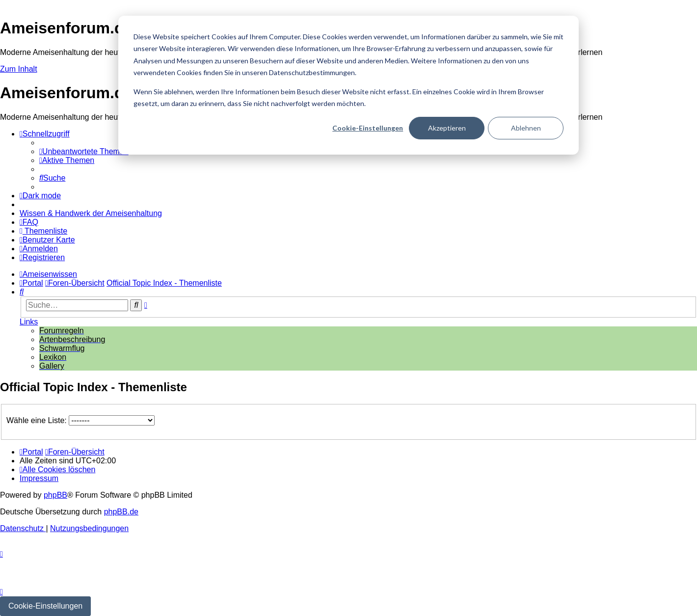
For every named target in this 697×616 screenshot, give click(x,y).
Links (29, 322)
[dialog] (348, 85)
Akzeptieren (447, 128)
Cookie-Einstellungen (368, 128)
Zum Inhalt (19, 69)
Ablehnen (526, 128)
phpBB (55, 495)
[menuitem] (84, 151)
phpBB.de (121, 512)
